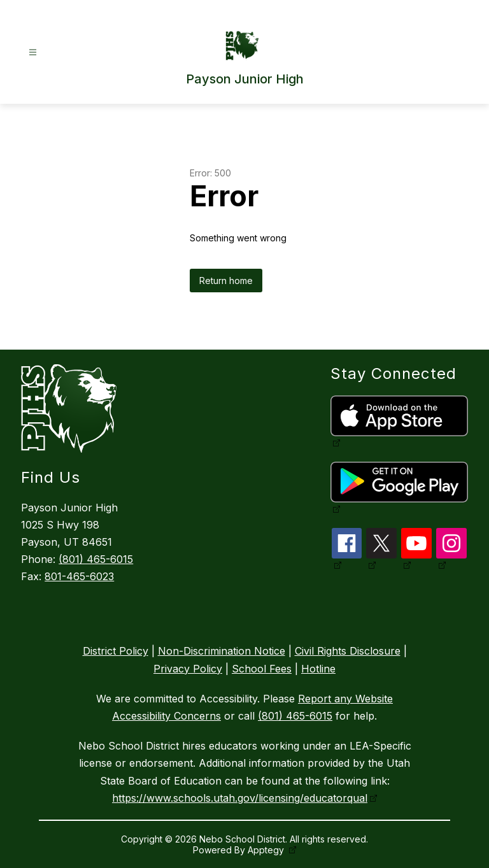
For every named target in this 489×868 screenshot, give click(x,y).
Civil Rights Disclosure (348, 651)
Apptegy (267, 850)
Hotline (318, 669)
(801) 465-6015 (96, 559)
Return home (226, 281)
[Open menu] (33, 53)
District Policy (116, 651)
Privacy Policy (188, 669)
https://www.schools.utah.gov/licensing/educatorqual (240, 798)
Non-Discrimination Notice (222, 651)
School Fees (262, 669)
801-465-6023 (79, 576)
